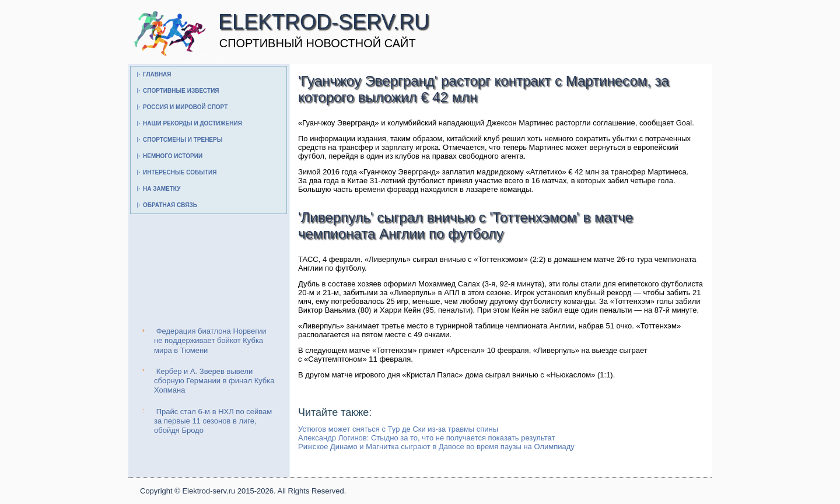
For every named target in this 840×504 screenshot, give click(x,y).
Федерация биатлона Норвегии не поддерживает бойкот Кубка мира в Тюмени (210, 341)
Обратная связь (170, 205)
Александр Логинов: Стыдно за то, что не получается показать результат (426, 438)
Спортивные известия (181, 91)
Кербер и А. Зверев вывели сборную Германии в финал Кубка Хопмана (214, 381)
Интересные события (180, 172)
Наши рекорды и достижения (192, 123)
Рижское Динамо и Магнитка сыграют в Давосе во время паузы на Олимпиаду (436, 447)
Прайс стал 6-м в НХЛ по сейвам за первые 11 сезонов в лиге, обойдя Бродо (213, 421)
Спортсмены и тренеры (183, 140)
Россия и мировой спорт (185, 107)
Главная (157, 74)
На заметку (162, 189)
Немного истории (173, 156)
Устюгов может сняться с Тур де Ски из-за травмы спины (398, 429)
